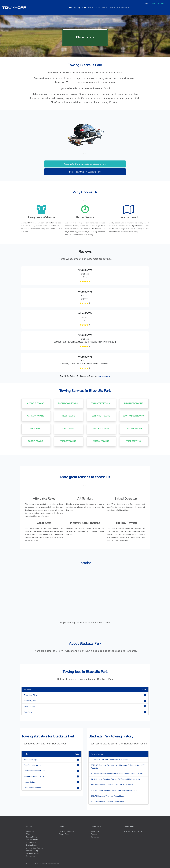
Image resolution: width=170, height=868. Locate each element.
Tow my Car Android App (134, 831)
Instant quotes (78, 8)
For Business (31, 842)
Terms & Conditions (66, 831)
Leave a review (104, 376)
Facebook (95, 831)
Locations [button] (108, 8)
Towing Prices (32, 845)
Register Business (159, 4)
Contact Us (30, 856)
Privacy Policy (64, 834)
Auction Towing (32, 851)
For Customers (32, 840)
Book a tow (94, 8)
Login (145, 4)
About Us (30, 831)
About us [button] (122, 8)
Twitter (94, 834)
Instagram (95, 837)
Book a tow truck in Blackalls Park (85, 172)
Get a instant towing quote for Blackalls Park (85, 164)
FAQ (28, 834)
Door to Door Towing (34, 848)
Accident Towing (33, 853)
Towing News (32, 837)
